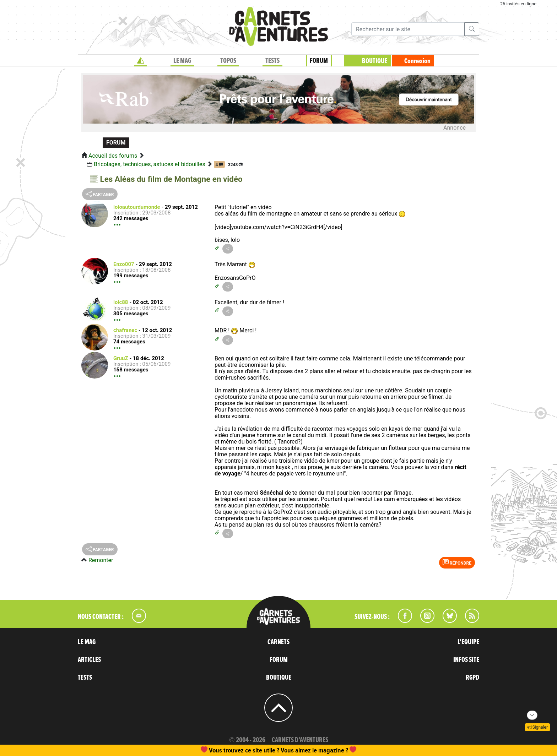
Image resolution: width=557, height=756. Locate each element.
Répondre (457, 562)
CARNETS (278, 642)
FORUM (319, 61)
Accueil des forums (113, 156)
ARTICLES (89, 660)
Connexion (417, 61)
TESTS (272, 61)
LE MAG (182, 61)
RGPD (472, 678)
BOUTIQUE (375, 61)
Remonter (101, 560)
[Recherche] (408, 29)
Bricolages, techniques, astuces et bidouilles (150, 164)
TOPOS (228, 61)
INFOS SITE (466, 660)
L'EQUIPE (468, 642)
